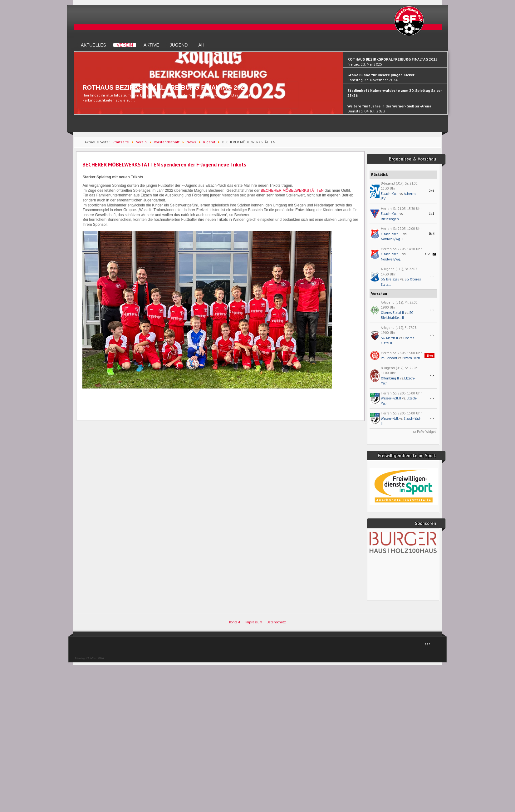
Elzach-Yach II (391, 254)
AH (201, 45)
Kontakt (235, 622)
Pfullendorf (389, 358)
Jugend (179, 45)
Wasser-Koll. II (391, 398)
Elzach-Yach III (392, 234)
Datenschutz (276, 622)
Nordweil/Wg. (391, 259)
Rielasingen (390, 219)
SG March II (389, 338)
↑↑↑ (428, 644)
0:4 (432, 234)
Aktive (151, 45)
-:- (432, 277)
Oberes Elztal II (392, 313)
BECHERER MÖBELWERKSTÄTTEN (292, 191)
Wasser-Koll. (390, 418)
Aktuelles (93, 45)
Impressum (254, 622)
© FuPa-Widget (424, 432)
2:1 (432, 191)
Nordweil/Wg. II (392, 239)
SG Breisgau (390, 279)
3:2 (427, 254)
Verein (125, 45)
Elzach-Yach (390, 194)
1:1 (432, 214)
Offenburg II (390, 378)
